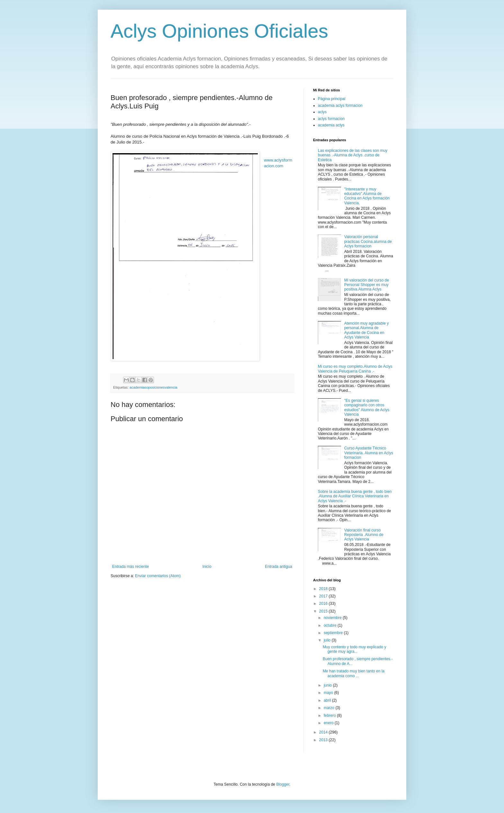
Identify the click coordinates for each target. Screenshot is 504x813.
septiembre (334, 633)
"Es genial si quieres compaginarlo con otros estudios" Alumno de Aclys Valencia (367, 407)
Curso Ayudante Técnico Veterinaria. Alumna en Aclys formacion (369, 453)
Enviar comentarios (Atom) (158, 576)
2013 (324, 740)
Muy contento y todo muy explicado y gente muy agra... (354, 649)
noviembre (333, 618)
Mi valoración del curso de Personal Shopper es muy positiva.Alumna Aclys (367, 285)
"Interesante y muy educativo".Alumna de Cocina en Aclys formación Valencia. (367, 196)
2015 (324, 611)
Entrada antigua (279, 567)
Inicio (207, 567)
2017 (324, 596)
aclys (322, 112)
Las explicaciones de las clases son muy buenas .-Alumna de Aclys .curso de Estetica (353, 155)
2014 (324, 732)
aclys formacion (331, 119)
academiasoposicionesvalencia (153, 387)
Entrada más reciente (130, 567)
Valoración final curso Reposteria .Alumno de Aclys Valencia (364, 535)
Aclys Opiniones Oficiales (219, 31)
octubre (331, 625)
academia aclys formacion (340, 106)
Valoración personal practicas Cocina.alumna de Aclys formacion (368, 241)
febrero (330, 716)
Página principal (332, 99)
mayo (329, 693)
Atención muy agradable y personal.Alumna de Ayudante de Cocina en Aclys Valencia (367, 330)
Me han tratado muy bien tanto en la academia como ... (354, 673)
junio (328, 685)
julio (328, 640)
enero (329, 723)
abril (328, 700)
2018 (324, 589)
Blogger (283, 784)
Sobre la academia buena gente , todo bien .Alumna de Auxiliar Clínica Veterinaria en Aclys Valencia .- (355, 496)
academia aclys (331, 125)
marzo (330, 708)
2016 (324, 604)
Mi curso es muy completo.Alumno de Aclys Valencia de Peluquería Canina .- (355, 369)
